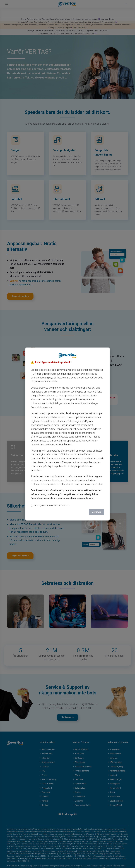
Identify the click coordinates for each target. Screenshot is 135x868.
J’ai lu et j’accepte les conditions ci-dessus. (50, 505)
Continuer (97, 512)
